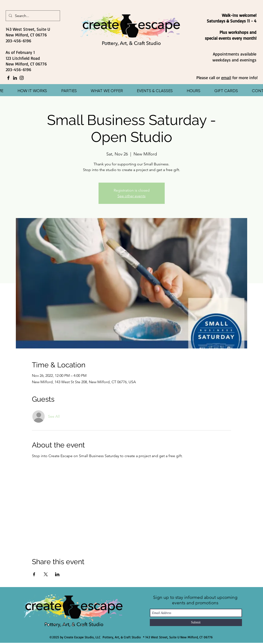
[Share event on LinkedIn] (57, 574)
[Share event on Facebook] (34, 574)
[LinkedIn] (15, 78)
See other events (131, 196)
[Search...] (32, 16)
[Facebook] (8, 78)
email (226, 77)
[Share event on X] (46, 574)
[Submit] (196, 623)
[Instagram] (22, 78)
